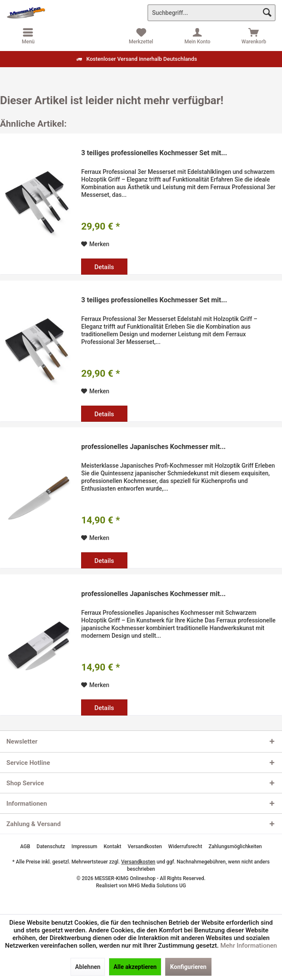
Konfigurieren (189, 967)
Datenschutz (51, 846)
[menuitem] (254, 36)
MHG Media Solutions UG (157, 886)
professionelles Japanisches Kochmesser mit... (153, 447)
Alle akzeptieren (135, 967)
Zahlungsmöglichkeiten (235, 846)
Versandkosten (145, 846)
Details (104, 267)
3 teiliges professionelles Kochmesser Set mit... (154, 153)
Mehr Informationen (249, 946)
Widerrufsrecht (185, 846)
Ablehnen (88, 967)
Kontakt (113, 846)
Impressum (84, 846)
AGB (25, 846)
